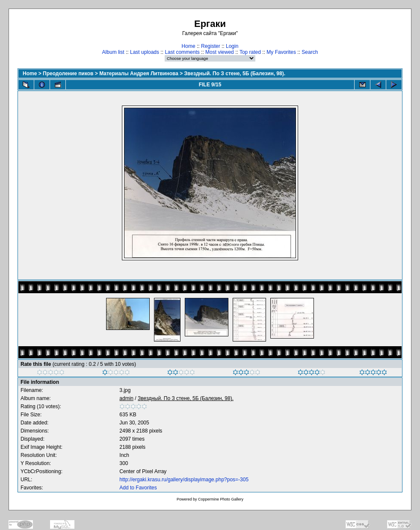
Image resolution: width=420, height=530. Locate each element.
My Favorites (281, 52)
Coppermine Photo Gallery (221, 499)
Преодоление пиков (68, 74)
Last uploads (145, 52)
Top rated (250, 52)
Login (232, 46)
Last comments (182, 52)
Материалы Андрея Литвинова (139, 74)
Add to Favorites (138, 488)
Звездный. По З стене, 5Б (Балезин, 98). (235, 74)
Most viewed (220, 52)
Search (310, 52)
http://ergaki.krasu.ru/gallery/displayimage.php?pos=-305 (184, 480)
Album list (113, 52)
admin (126, 398)
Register (211, 46)
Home (189, 46)
